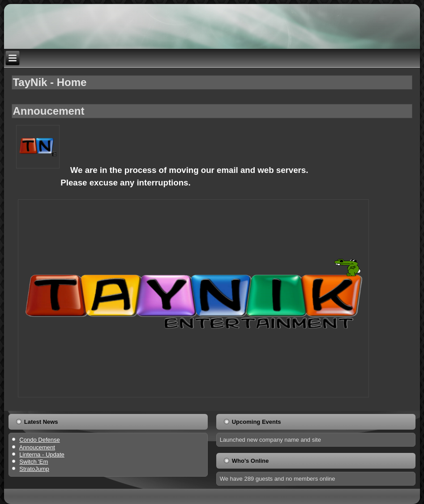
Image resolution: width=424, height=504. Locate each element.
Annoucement (48, 111)
